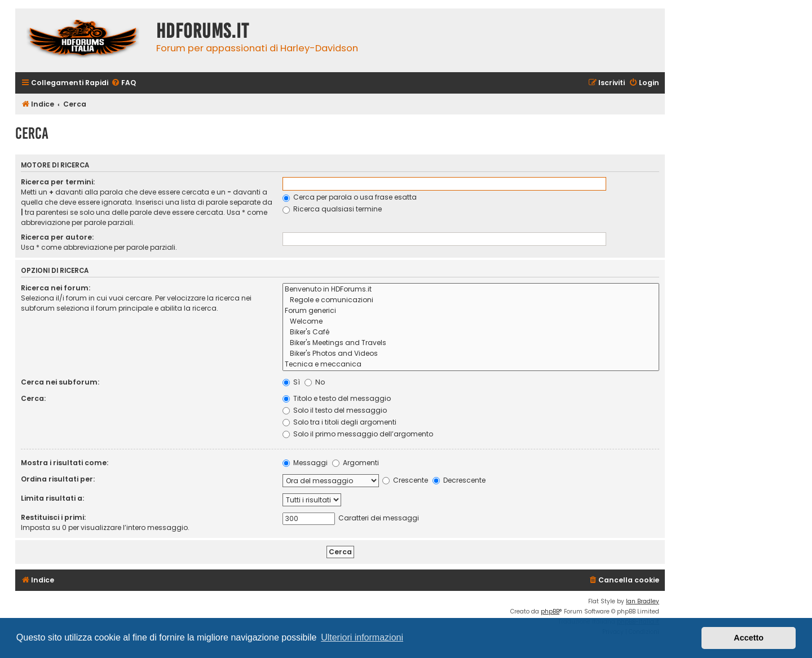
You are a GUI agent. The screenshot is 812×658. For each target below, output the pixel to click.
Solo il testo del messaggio (335, 410)
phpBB (550, 611)
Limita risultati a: (52, 498)
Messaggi (305, 463)
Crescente (405, 480)
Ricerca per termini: (58, 182)
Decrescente (459, 480)
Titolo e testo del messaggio (337, 398)
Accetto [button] (749, 638)
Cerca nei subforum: (60, 382)
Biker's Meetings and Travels (471, 343)
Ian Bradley (643, 601)
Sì (291, 382)
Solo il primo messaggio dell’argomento (358, 434)
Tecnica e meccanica (471, 365)
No (315, 382)
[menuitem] (123, 83)
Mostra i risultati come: (65, 463)
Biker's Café (471, 332)
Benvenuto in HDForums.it (471, 290)
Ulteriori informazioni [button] (362, 637)
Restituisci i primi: (53, 517)
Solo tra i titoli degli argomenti (339, 422)
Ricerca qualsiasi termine (332, 209)
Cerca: (33, 398)
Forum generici (471, 311)
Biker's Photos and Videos (471, 354)
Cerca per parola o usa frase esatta (350, 197)
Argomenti (356, 463)
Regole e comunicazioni (471, 300)
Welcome (471, 322)
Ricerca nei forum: (56, 288)
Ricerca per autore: (57, 237)
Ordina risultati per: (58, 479)
